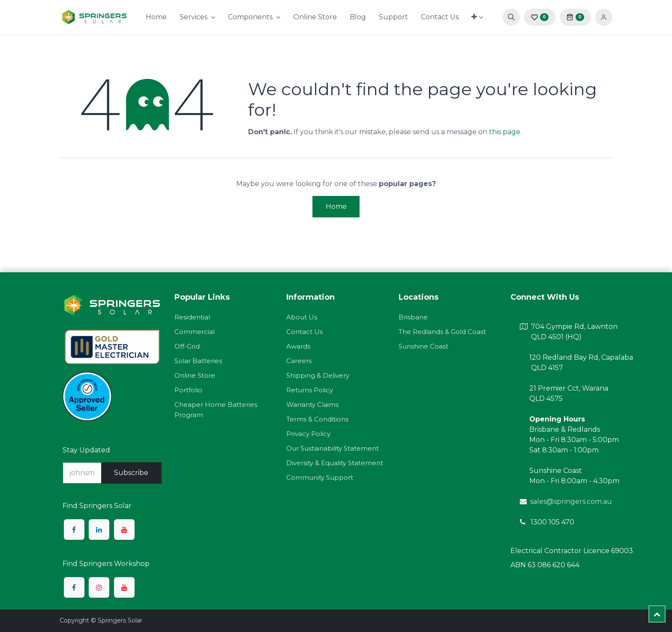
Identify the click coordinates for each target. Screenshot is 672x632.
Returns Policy (310, 390)
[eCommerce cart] (575, 17)
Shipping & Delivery (318, 375)
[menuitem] (156, 17)
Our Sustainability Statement (333, 448)
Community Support (320, 477)
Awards (298, 346)
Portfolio (188, 390)
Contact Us (304, 332)
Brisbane (413, 317)
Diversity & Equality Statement (335, 463)
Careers (299, 361)
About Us (302, 317)
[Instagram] (99, 587)
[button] (511, 17)
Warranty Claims (312, 405)
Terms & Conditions (317, 419)
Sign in (604, 17)
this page (505, 132)
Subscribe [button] (131, 473)
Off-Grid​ (187, 346)
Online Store (195, 375)
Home (336, 206)
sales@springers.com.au (571, 501)
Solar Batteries (198, 361)
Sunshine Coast (423, 346)
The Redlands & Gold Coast (442, 332)
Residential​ (192, 317)
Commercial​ (195, 332)
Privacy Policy (308, 434)
